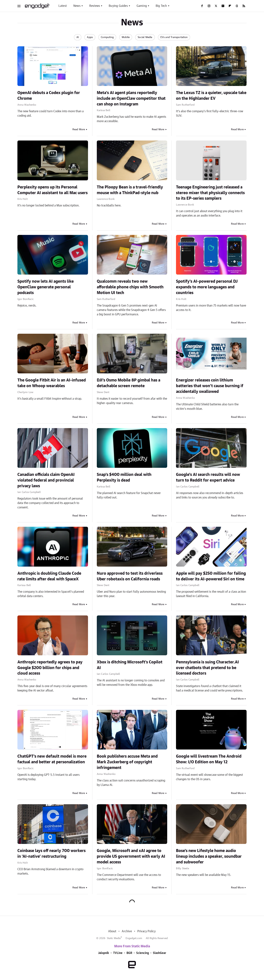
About (112, 931)
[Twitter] (216, 6)
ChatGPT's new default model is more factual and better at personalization (52, 759)
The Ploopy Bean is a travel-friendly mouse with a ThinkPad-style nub (130, 190)
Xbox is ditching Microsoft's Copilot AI (130, 665)
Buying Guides (118, 6)
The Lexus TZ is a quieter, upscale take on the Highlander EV (211, 96)
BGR (129, 953)
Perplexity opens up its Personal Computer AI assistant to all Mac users (53, 190)
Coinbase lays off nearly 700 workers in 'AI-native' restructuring (52, 854)
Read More (79, 129)
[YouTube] (223, 6)
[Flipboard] (230, 6)
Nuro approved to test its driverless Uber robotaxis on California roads (130, 576)
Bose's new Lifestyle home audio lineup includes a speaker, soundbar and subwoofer (209, 856)
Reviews (95, 6)
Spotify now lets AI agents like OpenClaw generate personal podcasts (46, 287)
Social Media (145, 37)
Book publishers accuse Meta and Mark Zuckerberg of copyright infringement (127, 762)
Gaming (142, 6)
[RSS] (244, 6)
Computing (107, 37)
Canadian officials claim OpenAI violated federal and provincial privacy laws (46, 480)
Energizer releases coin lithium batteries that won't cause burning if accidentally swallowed (210, 386)
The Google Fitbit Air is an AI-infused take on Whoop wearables (52, 383)
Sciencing (143, 953)
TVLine (118, 953)
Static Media (114, 938)
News (77, 6)
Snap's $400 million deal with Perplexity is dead (124, 477)
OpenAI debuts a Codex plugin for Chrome (49, 96)
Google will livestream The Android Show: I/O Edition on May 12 (209, 759)
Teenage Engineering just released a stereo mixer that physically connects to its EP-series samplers (210, 193)
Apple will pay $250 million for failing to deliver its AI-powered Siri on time (211, 576)
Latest (63, 6)
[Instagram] (209, 6)
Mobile (126, 37)
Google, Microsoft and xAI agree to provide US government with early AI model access (131, 856)
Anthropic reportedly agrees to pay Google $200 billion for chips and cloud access (50, 668)
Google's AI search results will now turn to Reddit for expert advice (208, 477)
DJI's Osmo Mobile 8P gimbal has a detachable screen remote (129, 383)
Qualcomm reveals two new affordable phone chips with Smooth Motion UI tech (130, 287)
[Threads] (237, 6)
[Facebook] (202, 6)
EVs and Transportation (174, 37)
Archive (127, 931)
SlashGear (159, 953)
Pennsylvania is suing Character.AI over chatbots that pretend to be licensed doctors (207, 668)
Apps (90, 37)
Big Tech (161, 6)
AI (78, 37)
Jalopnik (104, 953)
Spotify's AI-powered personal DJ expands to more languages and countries (207, 287)
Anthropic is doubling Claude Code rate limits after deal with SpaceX (49, 576)
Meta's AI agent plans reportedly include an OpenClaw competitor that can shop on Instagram (131, 98)
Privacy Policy (147, 931)
